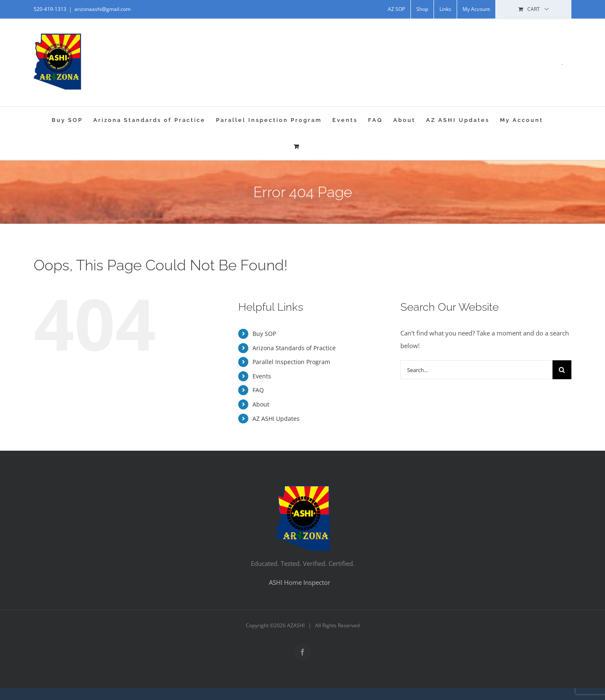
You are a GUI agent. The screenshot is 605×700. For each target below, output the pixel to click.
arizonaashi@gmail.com (103, 9)
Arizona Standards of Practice (294, 348)
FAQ (258, 390)
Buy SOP (264, 334)
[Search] (562, 370)
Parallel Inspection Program (291, 362)
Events (262, 376)
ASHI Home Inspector (300, 582)
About (261, 404)
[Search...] (476, 370)
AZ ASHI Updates (276, 419)
